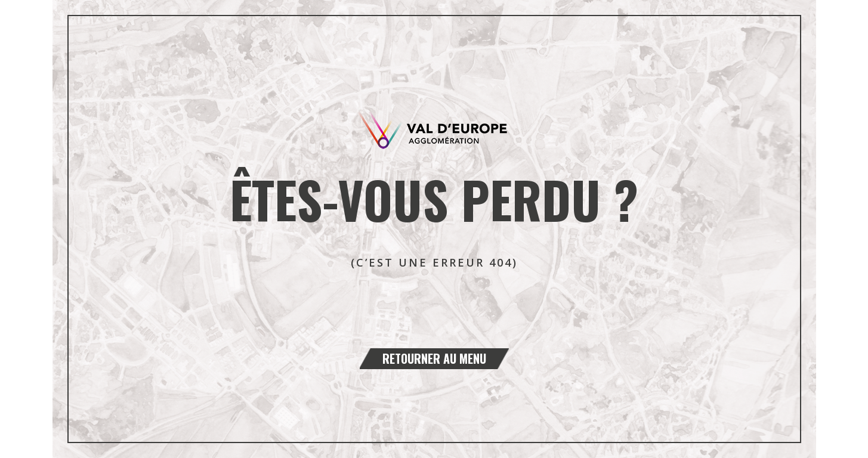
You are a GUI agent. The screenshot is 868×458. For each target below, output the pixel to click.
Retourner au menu (434, 358)
